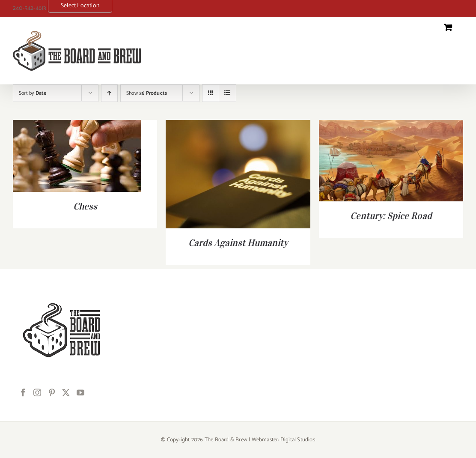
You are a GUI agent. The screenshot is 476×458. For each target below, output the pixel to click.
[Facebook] (23, 392)
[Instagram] (37, 392)
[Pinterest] (52, 392)
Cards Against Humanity (238, 242)
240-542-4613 (29, 8)
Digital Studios (298, 440)
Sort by (33, 93)
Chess (85, 206)
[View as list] (228, 93)
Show (147, 93)
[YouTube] (80, 392)
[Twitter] (66, 392)
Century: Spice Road (391, 216)
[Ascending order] (109, 93)
